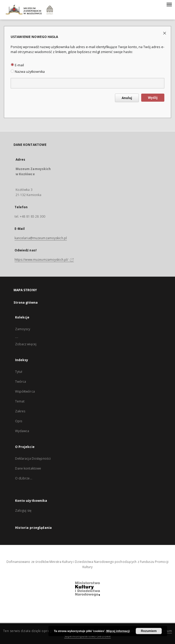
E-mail (17, 65)
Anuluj (127, 98)
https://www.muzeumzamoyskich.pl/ (44, 260)
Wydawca (22, 431)
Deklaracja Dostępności (33, 458)
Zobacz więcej (26, 344)
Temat (20, 401)
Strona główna (26, 303)
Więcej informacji (118, 631)
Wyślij (153, 98)
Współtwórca (25, 391)
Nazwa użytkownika (28, 72)
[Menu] (169, 4)
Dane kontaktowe (28, 468)
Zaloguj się (23, 510)
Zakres (20, 411)
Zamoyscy (23, 329)
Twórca (21, 382)
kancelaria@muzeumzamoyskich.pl (41, 238)
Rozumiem (149, 631)
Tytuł (19, 372)
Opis (19, 421)
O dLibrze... (24, 478)
